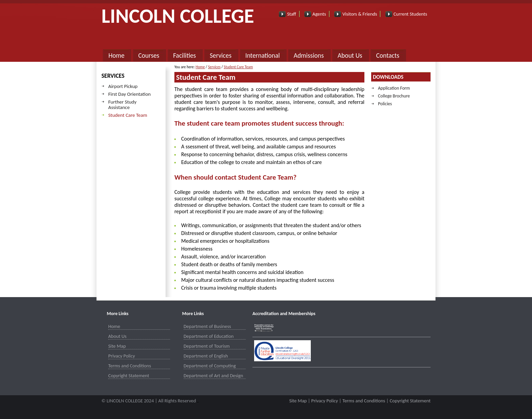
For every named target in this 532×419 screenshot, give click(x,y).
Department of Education (209, 336)
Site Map (117, 346)
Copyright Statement (129, 376)
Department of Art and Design (213, 376)
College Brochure (394, 96)
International (263, 56)
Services (221, 56)
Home (116, 56)
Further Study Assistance (122, 105)
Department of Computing (210, 366)
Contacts (387, 56)
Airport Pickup (123, 86)
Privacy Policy (122, 356)
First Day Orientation (129, 94)
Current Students (410, 14)
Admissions (309, 56)
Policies (385, 104)
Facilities (184, 56)
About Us (350, 56)
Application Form (394, 88)
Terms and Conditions (130, 366)
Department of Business (207, 326)
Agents (319, 14)
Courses (149, 56)
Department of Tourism (207, 346)
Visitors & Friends (360, 14)
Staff (291, 14)
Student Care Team (128, 115)
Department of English (206, 356)
